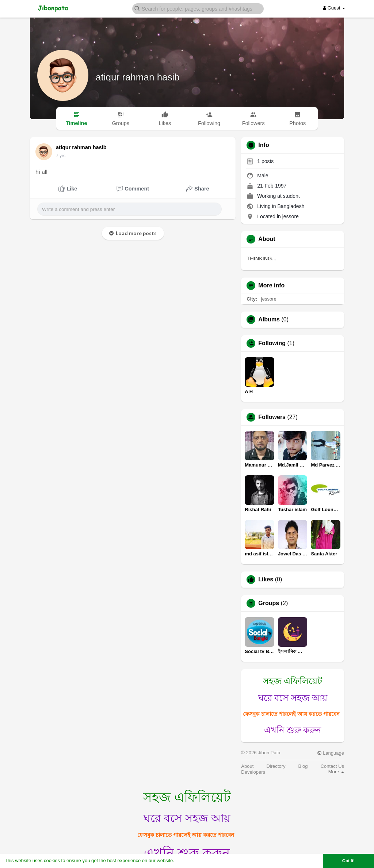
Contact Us (332, 766)
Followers (272, 417)
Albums (269, 320)
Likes (266, 580)
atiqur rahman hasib (138, 77)
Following (272, 343)
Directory (276, 766)
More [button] (336, 772)
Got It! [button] (348, 861)
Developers (253, 772)
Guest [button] (334, 8)
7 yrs (61, 156)
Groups (269, 603)
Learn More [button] (188, 861)
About (247, 766)
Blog (303, 766)
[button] (198, 8)
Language (331, 753)
